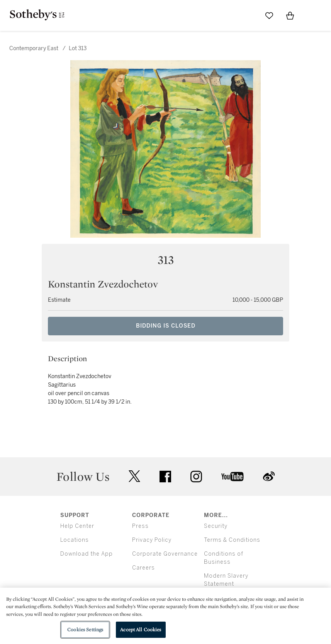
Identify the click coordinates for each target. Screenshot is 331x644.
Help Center (77, 526)
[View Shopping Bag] (290, 15)
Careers (143, 568)
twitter (134, 476)
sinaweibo (269, 476)
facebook (165, 477)
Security (216, 526)
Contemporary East (34, 48)
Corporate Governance (165, 554)
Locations (75, 540)
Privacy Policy (152, 540)
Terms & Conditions (232, 540)
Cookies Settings (85, 630)
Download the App (87, 554)
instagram (196, 477)
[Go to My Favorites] (269, 15)
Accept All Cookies (141, 630)
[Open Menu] (311, 16)
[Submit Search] (248, 15)
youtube (233, 477)
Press (140, 526)
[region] (165, 616)
